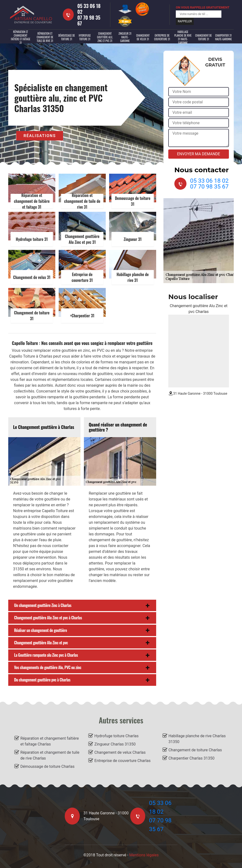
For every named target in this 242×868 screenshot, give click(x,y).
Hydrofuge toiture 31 (85, 37)
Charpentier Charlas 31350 (192, 758)
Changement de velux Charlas (120, 752)
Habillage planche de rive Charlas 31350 (197, 739)
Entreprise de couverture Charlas (122, 761)
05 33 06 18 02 (89, 9)
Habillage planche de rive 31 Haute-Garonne (183, 37)
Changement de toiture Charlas (195, 750)
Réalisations (40, 136)
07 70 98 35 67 (89, 20)
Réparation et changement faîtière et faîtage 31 (21, 37)
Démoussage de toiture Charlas (47, 766)
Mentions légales (144, 855)
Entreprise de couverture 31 (162, 37)
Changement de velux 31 (143, 37)
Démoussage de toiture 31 (66, 37)
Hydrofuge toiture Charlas (116, 736)
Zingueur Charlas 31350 (115, 744)
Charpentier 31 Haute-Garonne (223, 37)
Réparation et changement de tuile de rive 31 (45, 37)
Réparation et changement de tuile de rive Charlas (50, 755)
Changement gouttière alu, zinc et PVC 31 (105, 37)
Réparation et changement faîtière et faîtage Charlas (50, 741)
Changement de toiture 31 (203, 37)
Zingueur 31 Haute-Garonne (125, 37)
